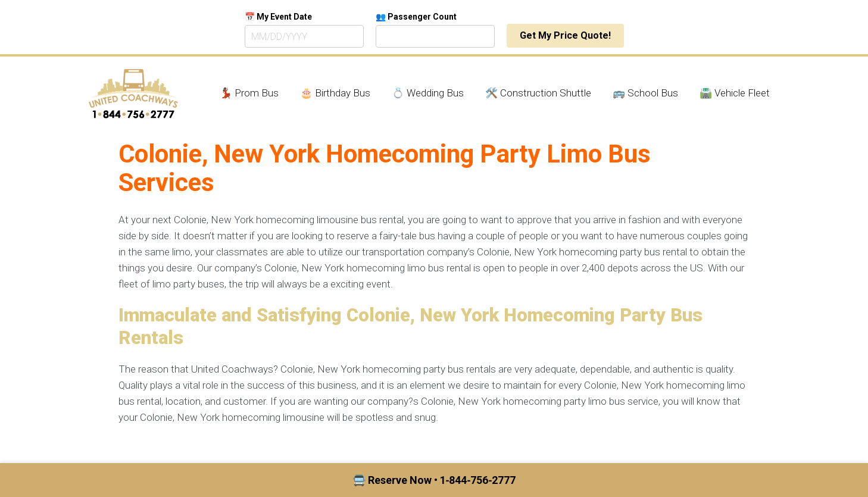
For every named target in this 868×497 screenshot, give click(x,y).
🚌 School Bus (645, 93)
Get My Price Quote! (565, 35)
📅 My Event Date (278, 17)
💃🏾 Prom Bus (249, 93)
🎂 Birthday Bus (335, 93)
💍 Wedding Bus (428, 93)
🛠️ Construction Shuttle (538, 93)
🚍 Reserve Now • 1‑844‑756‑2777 (434, 480)
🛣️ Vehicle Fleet (735, 93)
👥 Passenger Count (416, 17)
